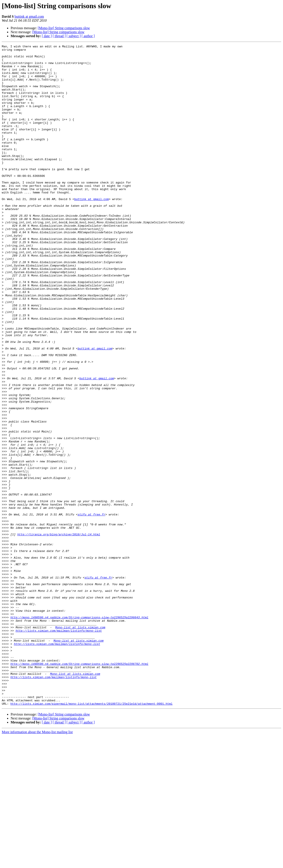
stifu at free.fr (91, 609)
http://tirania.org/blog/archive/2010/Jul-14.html (59, 633)
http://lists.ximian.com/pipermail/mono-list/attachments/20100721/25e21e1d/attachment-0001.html (91, 836)
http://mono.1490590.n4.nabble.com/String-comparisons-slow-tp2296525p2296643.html (79, 732)
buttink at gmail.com (29, 16)
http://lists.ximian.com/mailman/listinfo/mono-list (59, 748)
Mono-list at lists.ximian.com (80, 744)
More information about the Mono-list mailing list (37, 864)
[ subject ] (74, 36)
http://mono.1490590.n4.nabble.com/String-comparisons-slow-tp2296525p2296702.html (79, 788)
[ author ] (88, 36)
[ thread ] (59, 36)
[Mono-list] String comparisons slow (64, 28)
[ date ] (47, 36)
